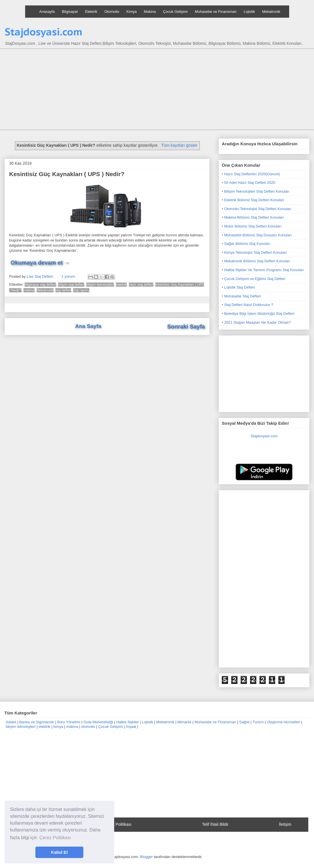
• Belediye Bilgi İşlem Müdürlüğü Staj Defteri (258, 314)
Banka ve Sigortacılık (37, 722)
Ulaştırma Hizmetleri (283, 722)
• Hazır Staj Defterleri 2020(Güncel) (251, 174)
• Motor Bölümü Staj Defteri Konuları (252, 226)
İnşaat (131, 727)
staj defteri (63, 290)
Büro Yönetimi (69, 722)
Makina (150, 12)
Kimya (132, 12)
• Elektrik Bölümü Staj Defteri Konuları (253, 200)
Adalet (11, 722)
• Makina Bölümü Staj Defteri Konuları (253, 217)
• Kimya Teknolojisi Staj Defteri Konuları (254, 252)
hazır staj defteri (141, 285)
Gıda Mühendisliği (98, 722)
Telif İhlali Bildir (215, 824)
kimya (58, 727)
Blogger (146, 857)
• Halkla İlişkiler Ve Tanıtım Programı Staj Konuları (263, 270)
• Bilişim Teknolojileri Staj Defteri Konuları (256, 191)
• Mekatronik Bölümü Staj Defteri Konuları (256, 261)
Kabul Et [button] (59, 852)
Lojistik (249, 12)
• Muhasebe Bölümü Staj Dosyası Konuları (257, 235)
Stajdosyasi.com (44, 32)
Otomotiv (112, 12)
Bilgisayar (70, 12)
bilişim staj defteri (71, 285)
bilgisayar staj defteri (40, 285)
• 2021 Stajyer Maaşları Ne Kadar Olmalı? (256, 322)
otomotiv (88, 727)
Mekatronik (271, 12)
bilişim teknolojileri (100, 285)
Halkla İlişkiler (127, 722)
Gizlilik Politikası (117, 824)
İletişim (285, 824)
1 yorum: (69, 276)
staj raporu (81, 290)
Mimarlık (185, 722)
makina (29, 290)
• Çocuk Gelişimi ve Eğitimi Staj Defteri (254, 279)
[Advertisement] (161, 90)
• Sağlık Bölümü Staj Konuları (246, 244)
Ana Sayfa (88, 326)
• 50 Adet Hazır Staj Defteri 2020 (248, 183)
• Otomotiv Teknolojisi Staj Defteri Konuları (256, 209)
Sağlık (244, 722)
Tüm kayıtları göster (179, 145)
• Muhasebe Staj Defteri (241, 296)
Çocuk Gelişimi (175, 12)
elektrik (121, 285)
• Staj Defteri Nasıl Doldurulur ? (247, 305)
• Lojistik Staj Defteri (238, 287)
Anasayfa (47, 12)
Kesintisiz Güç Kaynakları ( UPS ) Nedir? (67, 174)
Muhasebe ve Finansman (216, 12)
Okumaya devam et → (40, 263)
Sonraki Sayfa (186, 327)
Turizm (258, 722)
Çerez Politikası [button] (55, 838)
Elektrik (91, 12)
